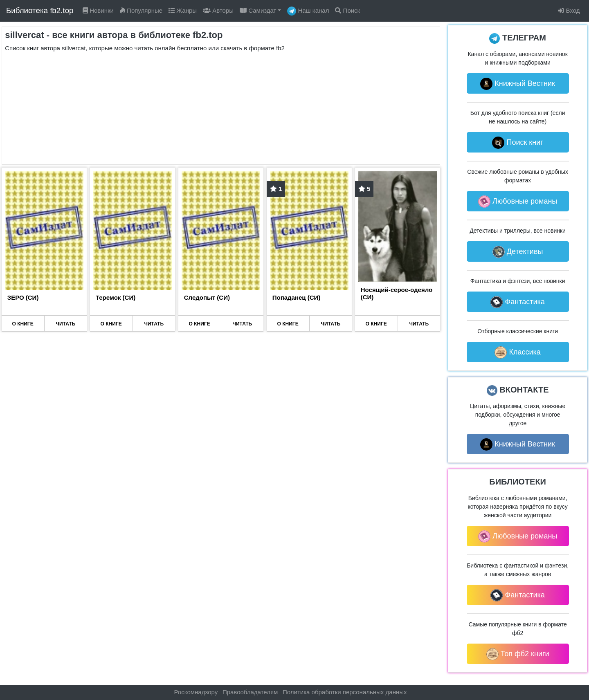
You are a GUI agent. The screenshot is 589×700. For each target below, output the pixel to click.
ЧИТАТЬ (66, 324)
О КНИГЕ (23, 324)
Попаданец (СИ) (297, 297)
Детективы (518, 252)
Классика (517, 352)
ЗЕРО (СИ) (23, 297)
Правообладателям (250, 692)
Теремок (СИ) (116, 297)
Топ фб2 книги (518, 654)
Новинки (98, 10)
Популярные (141, 10)
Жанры (183, 10)
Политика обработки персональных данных (345, 692)
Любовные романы (518, 202)
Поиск (347, 10)
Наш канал (308, 11)
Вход (569, 10)
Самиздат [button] (258, 10)
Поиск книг (517, 143)
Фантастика (517, 302)
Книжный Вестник (518, 84)
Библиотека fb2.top (40, 10)
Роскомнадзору (196, 692)
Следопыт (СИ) (207, 297)
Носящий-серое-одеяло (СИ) (397, 293)
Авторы (218, 10)
